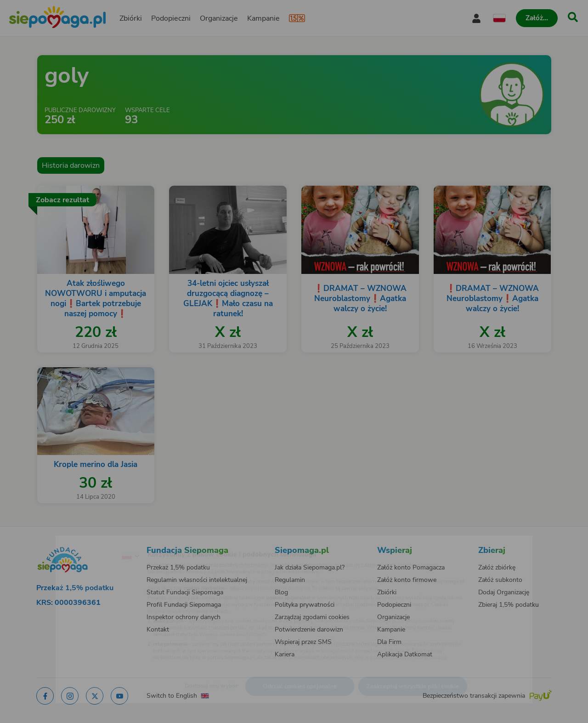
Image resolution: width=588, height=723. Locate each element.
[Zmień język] (92, 541)
